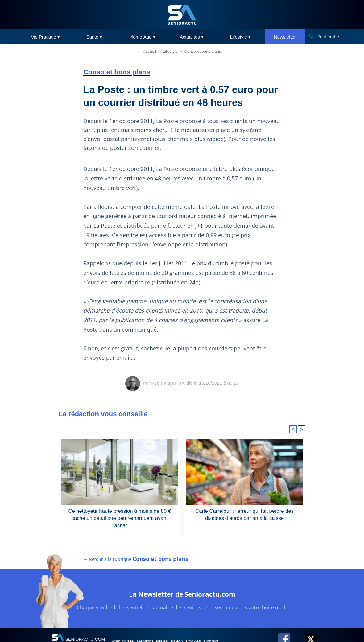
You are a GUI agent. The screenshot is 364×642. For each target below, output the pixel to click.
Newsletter (285, 37)
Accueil (150, 51)
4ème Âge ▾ (143, 37)
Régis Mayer (164, 383)
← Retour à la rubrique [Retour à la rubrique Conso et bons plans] (136, 564)
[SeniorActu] (182, 15)
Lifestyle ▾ (240, 37)
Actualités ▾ (192, 37)
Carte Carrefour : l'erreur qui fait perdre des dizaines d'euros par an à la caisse (244, 514)
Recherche (328, 37)
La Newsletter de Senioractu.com (182, 598)
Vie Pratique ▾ (46, 37)
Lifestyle (170, 51)
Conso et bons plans (203, 51)
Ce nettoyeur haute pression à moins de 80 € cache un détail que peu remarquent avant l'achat (120, 514)
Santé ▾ (94, 37)
